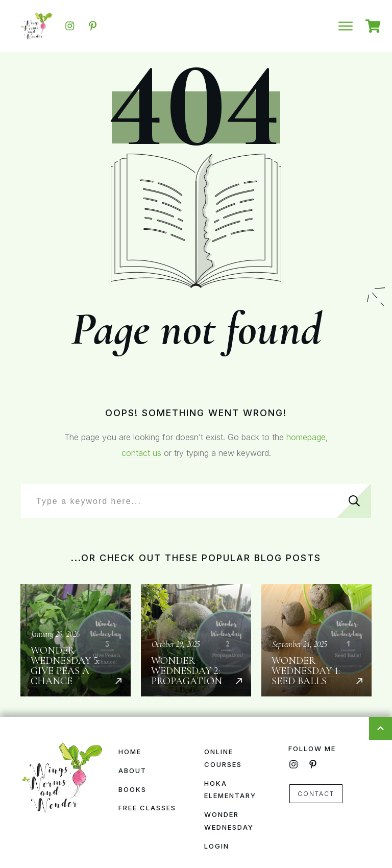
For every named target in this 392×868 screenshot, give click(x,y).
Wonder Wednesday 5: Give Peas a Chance (76, 640)
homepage (306, 437)
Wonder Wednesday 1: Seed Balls (316, 640)
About (132, 770)
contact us (141, 453)
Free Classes (147, 808)
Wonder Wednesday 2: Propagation (196, 640)
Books (132, 789)
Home (130, 752)
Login (217, 846)
